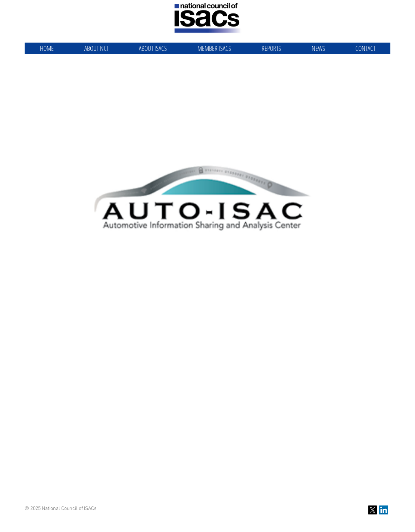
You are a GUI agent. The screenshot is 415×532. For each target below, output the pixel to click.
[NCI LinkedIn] (384, 510)
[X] (372, 510)
